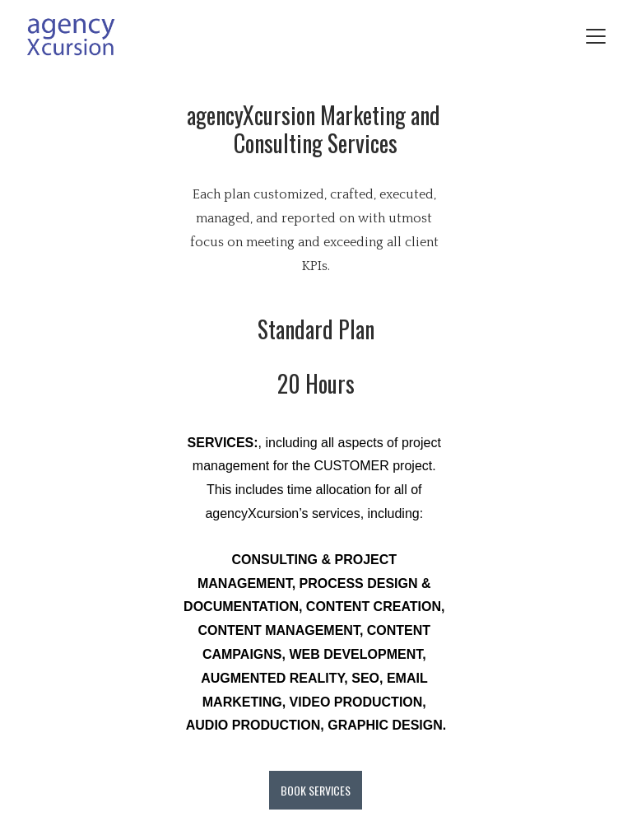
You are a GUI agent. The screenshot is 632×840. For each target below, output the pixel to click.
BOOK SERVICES (316, 790)
